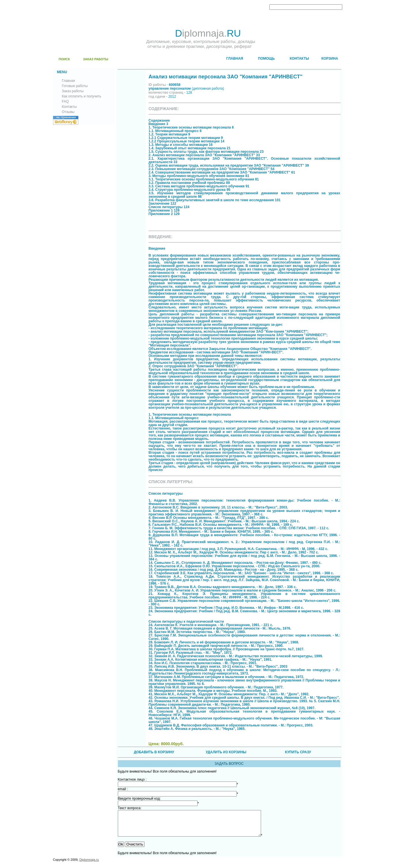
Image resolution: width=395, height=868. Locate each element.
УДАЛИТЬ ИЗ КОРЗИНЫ (226, 752)
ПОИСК (64, 59)
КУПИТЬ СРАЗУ (298, 752)
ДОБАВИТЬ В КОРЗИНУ (154, 752)
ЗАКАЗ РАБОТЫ (96, 59)
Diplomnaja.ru (89, 865)
